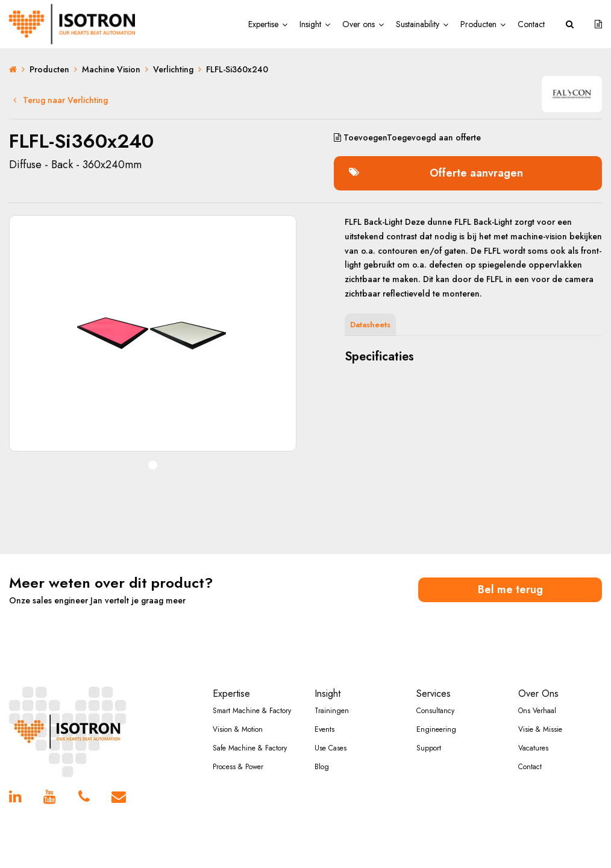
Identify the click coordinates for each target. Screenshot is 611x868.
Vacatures (533, 748)
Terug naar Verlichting (61, 100)
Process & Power (238, 767)
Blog (322, 767)
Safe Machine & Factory (250, 748)
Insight (310, 24)
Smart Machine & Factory (252, 711)
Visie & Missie (540, 729)
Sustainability (418, 24)
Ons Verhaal (537, 711)
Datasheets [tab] (370, 325)
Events (324, 729)
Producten (478, 24)
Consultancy (435, 711)
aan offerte (407, 137)
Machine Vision (111, 69)
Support (429, 748)
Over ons (359, 24)
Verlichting (173, 69)
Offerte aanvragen (436, 173)
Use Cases (331, 748)
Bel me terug (510, 590)
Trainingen (332, 711)
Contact (531, 24)
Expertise (263, 24)
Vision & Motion (238, 729)
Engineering (436, 729)
